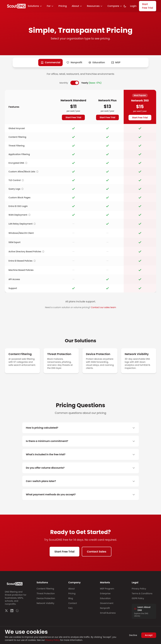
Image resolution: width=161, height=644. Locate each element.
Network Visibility (45, 603)
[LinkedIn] (12, 611)
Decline (133, 635)
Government (107, 603)
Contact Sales (97, 552)
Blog (71, 598)
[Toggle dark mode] (125, 6)
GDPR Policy (138, 598)
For (50, 6)
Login (133, 6)
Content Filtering (45, 589)
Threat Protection (46, 593)
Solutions (35, 6)
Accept (149, 635)
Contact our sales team (103, 307)
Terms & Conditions (142, 593)
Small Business (108, 613)
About (77, 6)
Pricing (63, 6)
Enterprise (105, 593)
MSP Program (107, 589)
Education (105, 598)
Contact (73, 603)
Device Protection (46, 598)
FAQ (70, 608)
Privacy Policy (139, 589)
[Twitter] (6, 611)
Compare (115, 6)
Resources (95, 6)
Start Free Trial (148, 6)
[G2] (17, 611)
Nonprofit (105, 608)
